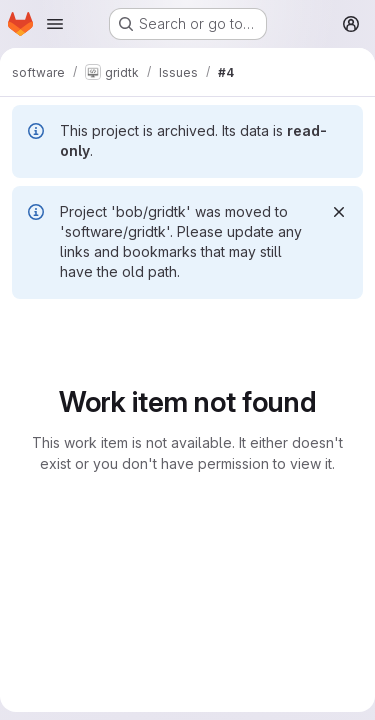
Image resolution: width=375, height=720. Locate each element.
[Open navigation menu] (55, 24)
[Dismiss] (339, 212)
